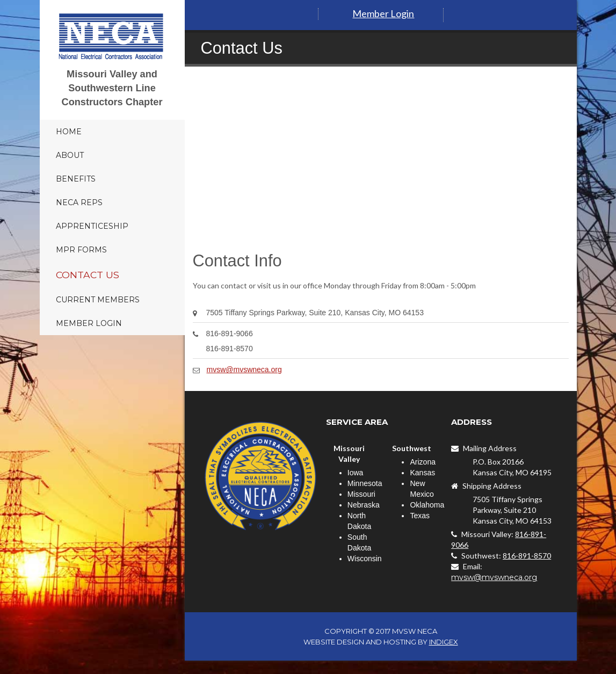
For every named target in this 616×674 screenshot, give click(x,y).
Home (69, 132)
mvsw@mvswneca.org (244, 369)
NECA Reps (79, 202)
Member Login (89, 323)
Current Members (98, 300)
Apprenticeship (92, 226)
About (70, 155)
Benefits (76, 179)
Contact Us (88, 275)
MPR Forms (81, 250)
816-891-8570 (527, 556)
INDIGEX (444, 642)
